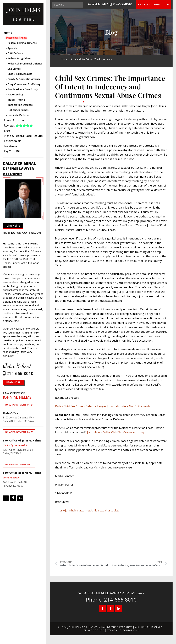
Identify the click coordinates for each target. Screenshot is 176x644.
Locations (10, 146)
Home (8, 33)
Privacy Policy (94, 630)
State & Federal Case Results (23, 136)
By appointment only (19, 405)
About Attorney (14, 120)
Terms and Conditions (123, 630)
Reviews (18, 125)
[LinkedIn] (20, 498)
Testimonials (13, 141)
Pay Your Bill (12, 151)
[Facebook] (6, 498)
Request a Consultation (154, 4)
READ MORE (13, 382)
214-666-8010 (122, 4)
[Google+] (13, 498)
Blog (7, 131)
